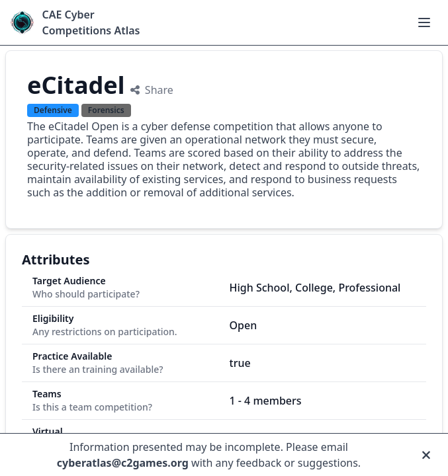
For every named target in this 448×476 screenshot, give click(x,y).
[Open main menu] (424, 22)
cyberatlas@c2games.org (123, 463)
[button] (424, 22)
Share (152, 90)
